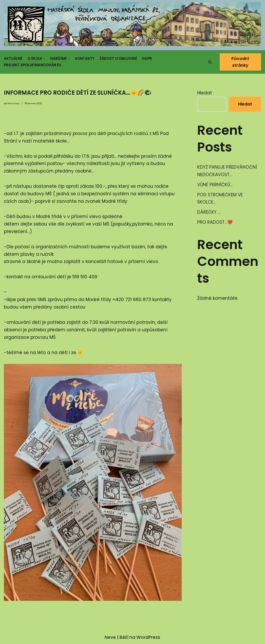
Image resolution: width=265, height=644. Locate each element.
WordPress (148, 637)
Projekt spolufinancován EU (33, 65)
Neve (110, 637)
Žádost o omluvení (118, 59)
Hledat (205, 93)
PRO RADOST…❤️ (215, 222)
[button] (210, 62)
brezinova (13, 103)
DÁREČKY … (209, 212)
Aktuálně (13, 59)
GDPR (147, 59)
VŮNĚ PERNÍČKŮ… (215, 185)
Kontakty (85, 59)
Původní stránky (241, 62)
